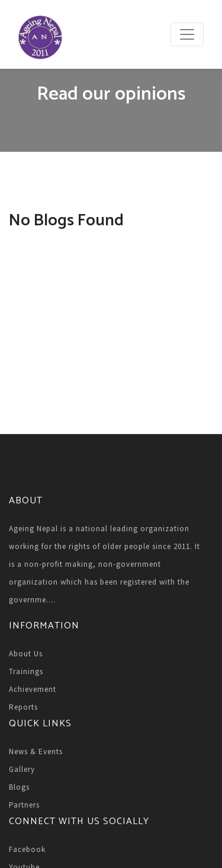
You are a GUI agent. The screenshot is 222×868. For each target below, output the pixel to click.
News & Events (36, 751)
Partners (24, 805)
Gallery (22, 769)
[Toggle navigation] (187, 34)
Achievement (33, 689)
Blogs (19, 787)
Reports (23, 707)
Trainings (26, 671)
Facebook (27, 849)
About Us (26, 654)
